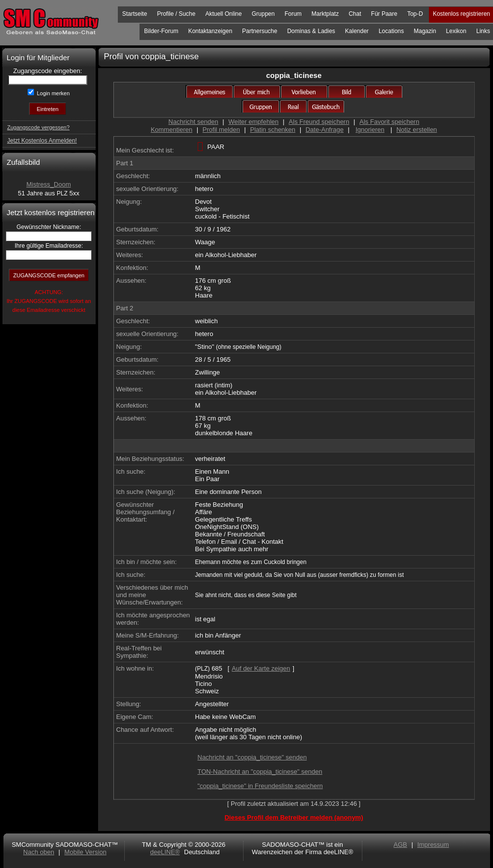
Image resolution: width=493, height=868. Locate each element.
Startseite (135, 14)
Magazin (425, 31)
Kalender (357, 31)
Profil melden (221, 130)
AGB (400, 845)
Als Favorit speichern (389, 122)
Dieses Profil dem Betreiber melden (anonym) (294, 817)
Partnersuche (260, 31)
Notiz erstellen (417, 130)
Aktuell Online (223, 14)
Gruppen (263, 14)
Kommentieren (172, 130)
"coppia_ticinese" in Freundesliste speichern (260, 786)
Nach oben (39, 852)
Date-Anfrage (325, 130)
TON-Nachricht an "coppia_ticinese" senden (260, 772)
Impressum (433, 845)
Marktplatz (325, 14)
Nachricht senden (194, 122)
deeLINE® (165, 852)
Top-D (415, 14)
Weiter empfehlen (253, 122)
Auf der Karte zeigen (261, 668)
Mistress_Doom (48, 184)
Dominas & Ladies (311, 31)
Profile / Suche (176, 14)
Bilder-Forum (161, 31)
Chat (355, 14)
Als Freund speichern (319, 122)
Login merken (53, 93)
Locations (391, 31)
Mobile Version (86, 852)
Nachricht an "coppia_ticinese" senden (252, 757)
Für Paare (384, 14)
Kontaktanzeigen (210, 31)
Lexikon (456, 31)
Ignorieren (370, 130)
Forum (293, 14)
